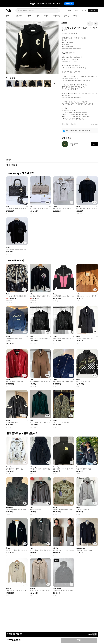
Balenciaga (10, 467)
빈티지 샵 (66, 16)
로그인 (84, 11)
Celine (64, 23)
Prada (55, 207)
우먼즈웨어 (20, 16)
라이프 (30, 16)
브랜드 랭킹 (57, 16)
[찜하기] (90, 24)
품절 (79, 640)
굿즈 (38, 16)
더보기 (55, 83)
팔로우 (95, 144)
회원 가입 (93, 10)
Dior (7, 207)
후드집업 (74, 124)
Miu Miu (56, 548)
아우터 (67, 124)
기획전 (75, 16)
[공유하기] (96, 24)
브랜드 (47, 16)
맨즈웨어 (9, 16)
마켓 (69, 11)
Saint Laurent (81, 548)
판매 (76, 10)
